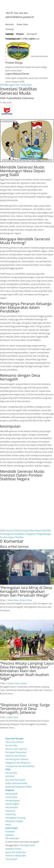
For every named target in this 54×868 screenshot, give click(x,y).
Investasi (25, 530)
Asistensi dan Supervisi (16, 749)
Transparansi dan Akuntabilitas (20, 766)
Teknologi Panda (27, 845)
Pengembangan (44, 534)
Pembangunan (13, 39)
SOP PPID (10, 776)
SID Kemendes (12, 838)
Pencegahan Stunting (15, 818)
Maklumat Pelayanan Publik (18, 787)
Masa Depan (35, 530)
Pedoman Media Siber (16, 855)
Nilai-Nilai (46, 530)
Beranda (10, 25)
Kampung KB (12, 794)
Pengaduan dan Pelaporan (18, 763)
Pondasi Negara (7, 537)
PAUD (8, 825)
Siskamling (10, 814)
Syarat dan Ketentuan (16, 852)
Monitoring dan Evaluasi (17, 759)
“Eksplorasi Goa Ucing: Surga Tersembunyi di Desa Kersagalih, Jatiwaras (25, 708)
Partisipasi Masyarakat (16, 752)
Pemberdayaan (13, 801)
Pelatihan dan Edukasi (16, 756)
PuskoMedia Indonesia (20, 98)
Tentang (9, 30)
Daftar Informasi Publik (16, 783)
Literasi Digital (12, 804)
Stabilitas (20, 537)
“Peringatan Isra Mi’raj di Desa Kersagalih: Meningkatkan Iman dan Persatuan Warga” (26, 591)
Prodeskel (10, 831)
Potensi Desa (26, 600)
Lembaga (10, 35)
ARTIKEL (4, 85)
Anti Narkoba (12, 807)
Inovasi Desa (11, 797)
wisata (24, 683)
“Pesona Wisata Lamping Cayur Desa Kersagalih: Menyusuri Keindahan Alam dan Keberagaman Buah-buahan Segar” (27, 671)
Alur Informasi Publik (15, 780)
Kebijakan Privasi (13, 849)
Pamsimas (10, 811)
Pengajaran (31, 534)
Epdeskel (10, 835)
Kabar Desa (22, 25)
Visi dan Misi (11, 745)
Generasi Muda (13, 530)
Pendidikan (20, 534)
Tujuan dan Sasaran (15, 742)
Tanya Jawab (11, 859)
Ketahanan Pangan (14, 821)
